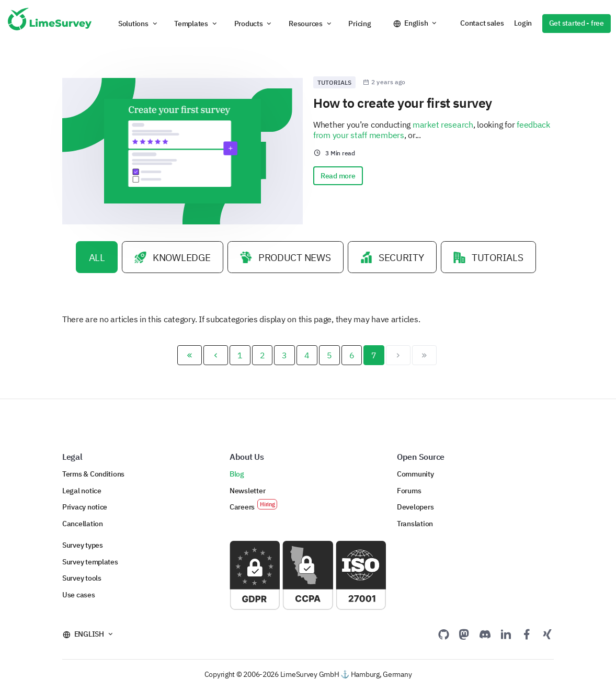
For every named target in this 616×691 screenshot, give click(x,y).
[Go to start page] (190, 357)
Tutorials (334, 82)
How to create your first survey (403, 103)
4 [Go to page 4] (307, 357)
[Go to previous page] (216, 357)
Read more (338, 176)
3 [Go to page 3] (284, 357)
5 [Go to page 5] (329, 357)
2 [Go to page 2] (263, 357)
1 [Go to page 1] (240, 357)
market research (443, 124)
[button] (138, 24)
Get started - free (577, 23)
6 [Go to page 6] (352, 357)
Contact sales (482, 23)
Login (523, 23)
